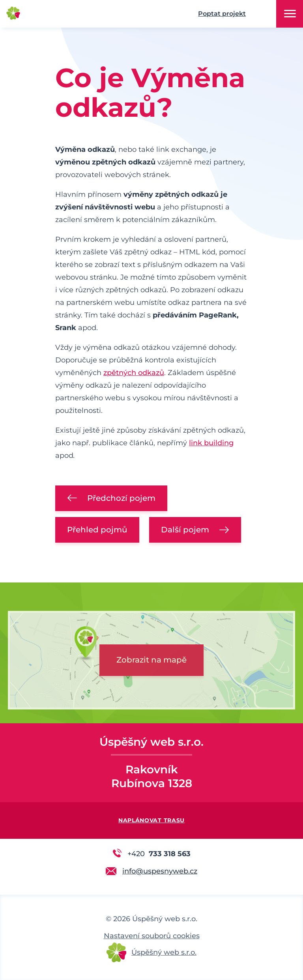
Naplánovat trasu (151, 820)
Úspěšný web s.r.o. (164, 952)
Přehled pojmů (97, 530)
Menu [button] (290, 14)
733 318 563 (159, 853)
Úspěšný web (55, 14)
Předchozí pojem (121, 498)
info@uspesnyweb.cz (160, 871)
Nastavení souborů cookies (152, 936)
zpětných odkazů (134, 373)
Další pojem (185, 530)
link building (211, 443)
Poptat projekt (222, 14)
